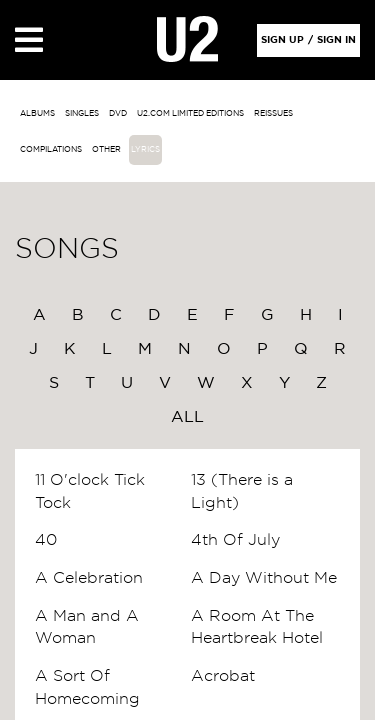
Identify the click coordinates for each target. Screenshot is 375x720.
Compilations (51, 150)
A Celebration (89, 578)
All (187, 417)
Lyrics (145, 150)
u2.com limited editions (190, 114)
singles (82, 114)
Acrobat (223, 676)
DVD (118, 114)
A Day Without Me (264, 578)
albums (37, 114)
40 (46, 540)
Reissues (273, 114)
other (106, 150)
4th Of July (235, 540)
